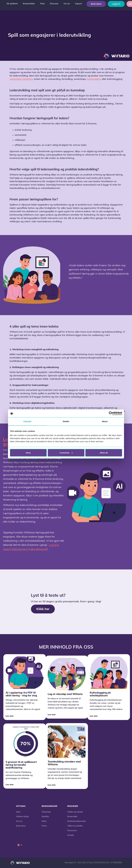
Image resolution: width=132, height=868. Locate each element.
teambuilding (94, 79)
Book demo (96, 4)
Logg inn (116, 4)
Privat (44, 826)
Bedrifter (45, 817)
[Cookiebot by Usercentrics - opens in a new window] (111, 413)
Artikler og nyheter (75, 812)
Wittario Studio (22, 817)
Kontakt (71, 835)
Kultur (44, 821)
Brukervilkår (72, 817)
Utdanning (46, 812)
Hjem (18, 812)
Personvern (72, 831)
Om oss (19, 821)
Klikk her (43, 609)
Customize (66, 453)
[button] (12, 4)
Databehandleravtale (77, 821)
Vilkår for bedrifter (75, 826)
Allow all (104, 453)
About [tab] (105, 421)
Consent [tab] (27, 421)
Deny (28, 453)
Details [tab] (66, 421)
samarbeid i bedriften (21, 79)
